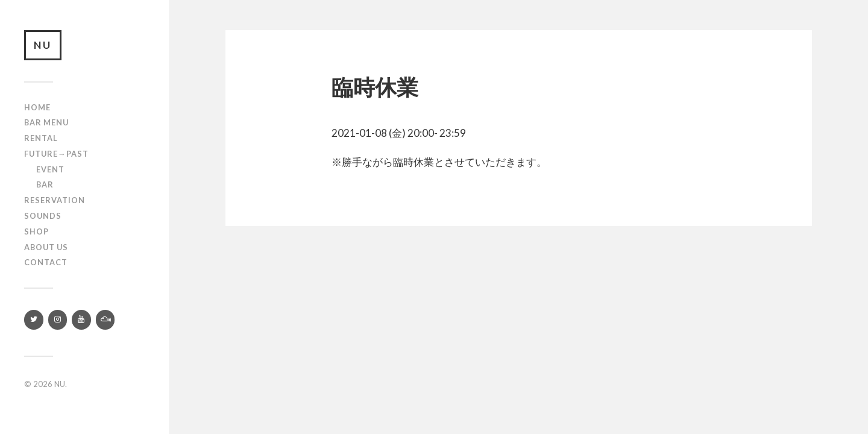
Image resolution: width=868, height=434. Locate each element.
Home (37, 107)
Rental (41, 138)
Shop (36, 231)
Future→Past (56, 154)
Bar (45, 184)
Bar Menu (46, 122)
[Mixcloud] (105, 320)
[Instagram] (58, 320)
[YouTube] (81, 320)
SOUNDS (43, 216)
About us (46, 247)
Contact (46, 262)
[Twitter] (34, 320)
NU (43, 45)
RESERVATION (55, 200)
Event (50, 169)
